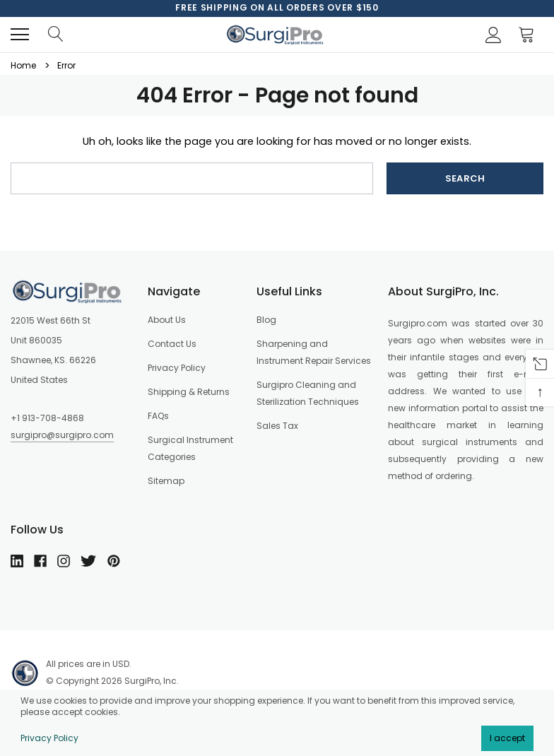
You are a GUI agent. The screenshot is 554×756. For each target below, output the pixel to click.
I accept (507, 738)
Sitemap (166, 481)
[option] (277, 8)
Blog (266, 320)
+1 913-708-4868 (47, 418)
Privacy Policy (49, 738)
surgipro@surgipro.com (62, 435)
